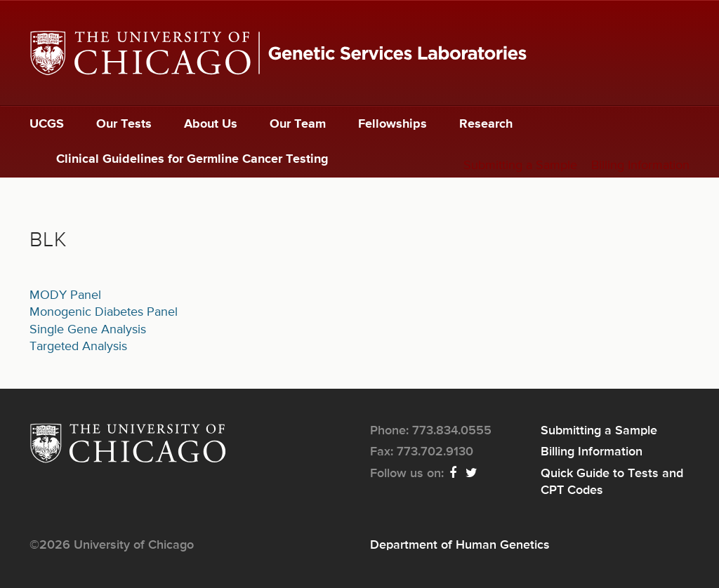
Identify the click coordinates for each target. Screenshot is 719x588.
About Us (211, 124)
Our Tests (124, 124)
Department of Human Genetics (460, 545)
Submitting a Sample (520, 166)
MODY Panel (65, 295)
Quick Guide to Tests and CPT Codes (612, 482)
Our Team (298, 124)
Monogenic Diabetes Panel (104, 312)
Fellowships (393, 124)
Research (486, 124)
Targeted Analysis (78, 347)
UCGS (47, 124)
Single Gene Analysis (88, 330)
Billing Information (640, 166)
